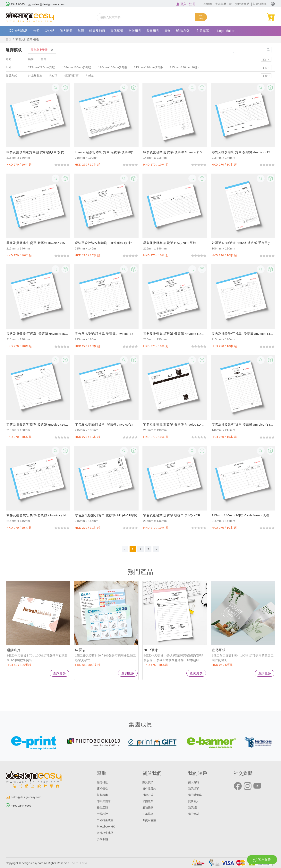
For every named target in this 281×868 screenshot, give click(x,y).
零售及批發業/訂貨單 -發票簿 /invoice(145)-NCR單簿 (106, 425)
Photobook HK (106, 826)
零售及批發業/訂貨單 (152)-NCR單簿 (170, 243)
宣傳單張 (117, 31)
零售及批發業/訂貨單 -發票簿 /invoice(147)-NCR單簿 (243, 334)
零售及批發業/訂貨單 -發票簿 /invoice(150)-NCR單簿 (38, 334)
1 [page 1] (133, 549)
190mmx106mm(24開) (113, 67)
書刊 (168, 31)
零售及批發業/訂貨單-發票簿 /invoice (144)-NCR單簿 (175, 425)
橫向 (31, 59)
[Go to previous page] (125, 549)
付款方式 (148, 795)
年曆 (81, 31)
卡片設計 (103, 814)
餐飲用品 (153, 31)
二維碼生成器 (106, 820)
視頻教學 (103, 795)
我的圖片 (194, 801)
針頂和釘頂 (72, 76)
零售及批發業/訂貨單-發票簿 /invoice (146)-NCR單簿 (38, 425)
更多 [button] (265, 59)
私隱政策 (148, 801)
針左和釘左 (35, 76)
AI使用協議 (150, 820)
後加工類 (103, 807)
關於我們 (148, 782)
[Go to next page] (156, 549)
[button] (273, 4)
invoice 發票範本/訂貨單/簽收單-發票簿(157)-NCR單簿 (106, 152)
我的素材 (194, 814)
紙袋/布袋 (183, 31)
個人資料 (194, 782)
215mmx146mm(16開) (185, 67)
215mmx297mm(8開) (42, 67)
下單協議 (148, 814)
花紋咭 (50, 31)
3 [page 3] (148, 549)
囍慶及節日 (97, 31)
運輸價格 (103, 789)
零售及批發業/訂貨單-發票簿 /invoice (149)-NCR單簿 (106, 334)
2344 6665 (15, 4)
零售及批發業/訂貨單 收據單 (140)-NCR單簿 (175, 515)
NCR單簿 (151, 650)
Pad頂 (54, 76)
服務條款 (148, 807)
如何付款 (103, 782)
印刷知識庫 (104, 801)
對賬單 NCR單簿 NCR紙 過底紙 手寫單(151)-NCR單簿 (243, 243)
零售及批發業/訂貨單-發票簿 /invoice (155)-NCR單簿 (243, 152)
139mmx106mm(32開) (77, 67)
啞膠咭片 (14, 650)
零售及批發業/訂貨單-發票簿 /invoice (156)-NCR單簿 (175, 152)
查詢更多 (59, 673)
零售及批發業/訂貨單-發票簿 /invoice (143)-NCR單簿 (243, 425)
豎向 (44, 59)
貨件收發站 (150, 789)
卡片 (37, 31)
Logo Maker (226, 31)
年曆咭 (81, 650)
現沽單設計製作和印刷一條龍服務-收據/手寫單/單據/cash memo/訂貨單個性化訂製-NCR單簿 (106, 243)
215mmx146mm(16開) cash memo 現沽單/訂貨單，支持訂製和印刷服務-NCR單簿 (243, 515)
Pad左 (90, 76)
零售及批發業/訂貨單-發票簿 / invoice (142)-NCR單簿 (38, 515)
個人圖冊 (66, 31)
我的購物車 (195, 795)
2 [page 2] (140, 549)
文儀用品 (135, 31)
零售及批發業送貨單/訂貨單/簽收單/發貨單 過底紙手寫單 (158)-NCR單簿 (38, 152)
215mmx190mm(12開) (149, 67)
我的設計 (194, 807)
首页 (9, 39)
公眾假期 (103, 839)
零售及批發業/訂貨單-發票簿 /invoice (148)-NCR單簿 (175, 334)
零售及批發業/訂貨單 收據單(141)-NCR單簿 (106, 515)
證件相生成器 (106, 832)
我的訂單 (194, 789)
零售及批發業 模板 (28, 39)
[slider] (62, 165)
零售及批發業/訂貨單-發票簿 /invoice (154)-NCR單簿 (38, 243)
